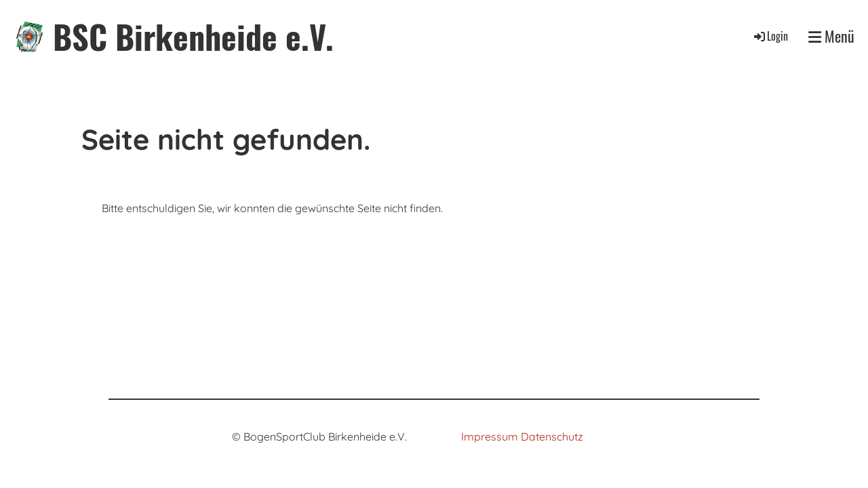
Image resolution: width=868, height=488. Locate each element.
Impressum (490, 436)
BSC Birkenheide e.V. (193, 36)
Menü (831, 36)
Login (770, 36)
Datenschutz (552, 436)
